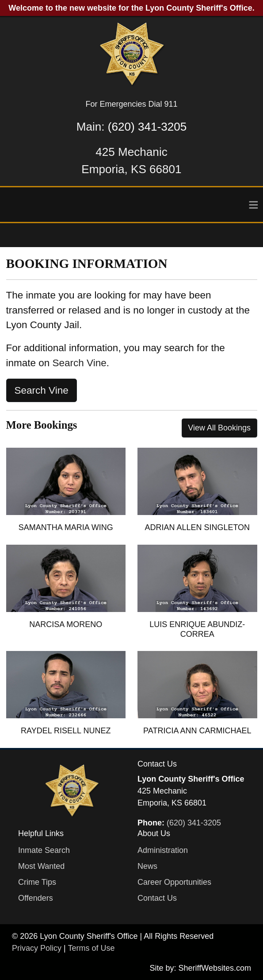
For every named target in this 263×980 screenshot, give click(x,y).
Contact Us (157, 898)
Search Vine (80, 363)
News (147, 866)
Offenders (36, 898)
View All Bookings (219, 428)
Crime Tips (37, 882)
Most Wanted (41, 866)
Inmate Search (44, 850)
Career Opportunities (174, 882)
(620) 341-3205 (147, 127)
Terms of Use (91, 948)
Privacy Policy (37, 948)
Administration (163, 850)
